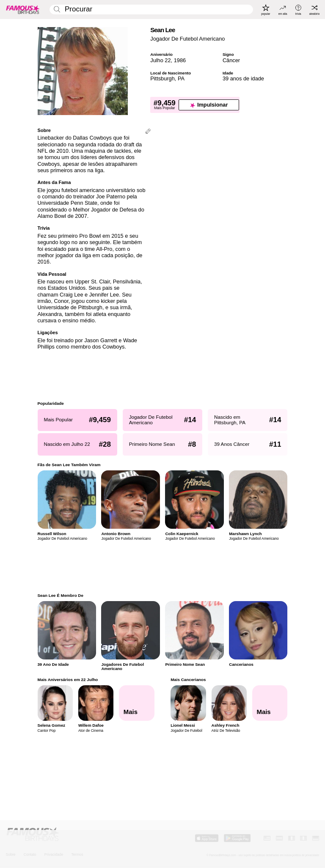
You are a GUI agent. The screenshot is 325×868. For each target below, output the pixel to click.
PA (181, 78)
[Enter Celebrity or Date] (151, 10)
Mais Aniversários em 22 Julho (68, 680)
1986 (180, 60)
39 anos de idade (243, 78)
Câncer (231, 60)
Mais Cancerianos (188, 680)
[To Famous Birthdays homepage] (23, 9)
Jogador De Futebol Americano (187, 39)
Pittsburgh (162, 78)
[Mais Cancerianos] (270, 703)
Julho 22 (160, 60)
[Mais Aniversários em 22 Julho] (137, 703)
